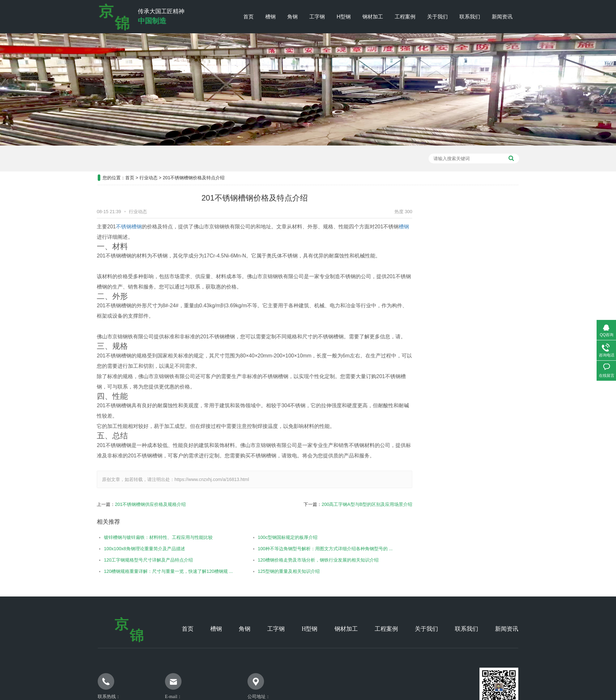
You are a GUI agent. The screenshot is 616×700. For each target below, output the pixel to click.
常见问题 (495, 275)
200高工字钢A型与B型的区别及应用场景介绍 (349, 504)
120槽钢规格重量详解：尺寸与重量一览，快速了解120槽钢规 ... (150, 571)
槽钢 (270, 17)
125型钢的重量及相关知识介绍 (271, 571)
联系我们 (470, 17)
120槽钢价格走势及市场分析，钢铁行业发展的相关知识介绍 (300, 560)
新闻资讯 (502, 17)
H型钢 (344, 17)
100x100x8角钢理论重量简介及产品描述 (127, 549)
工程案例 (405, 17)
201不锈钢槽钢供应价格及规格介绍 (132, 504)
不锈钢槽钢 (111, 227)
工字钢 (317, 17)
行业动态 (148, 160)
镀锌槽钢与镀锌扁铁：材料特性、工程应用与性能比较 (140, 537)
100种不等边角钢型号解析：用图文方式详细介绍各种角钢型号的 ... (308, 549)
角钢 (292, 17)
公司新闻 (495, 243)
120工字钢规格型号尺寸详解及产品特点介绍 (131, 560)
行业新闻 (495, 259)
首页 (248, 17)
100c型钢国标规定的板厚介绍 (270, 537)
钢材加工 (373, 17)
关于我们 (437, 17)
